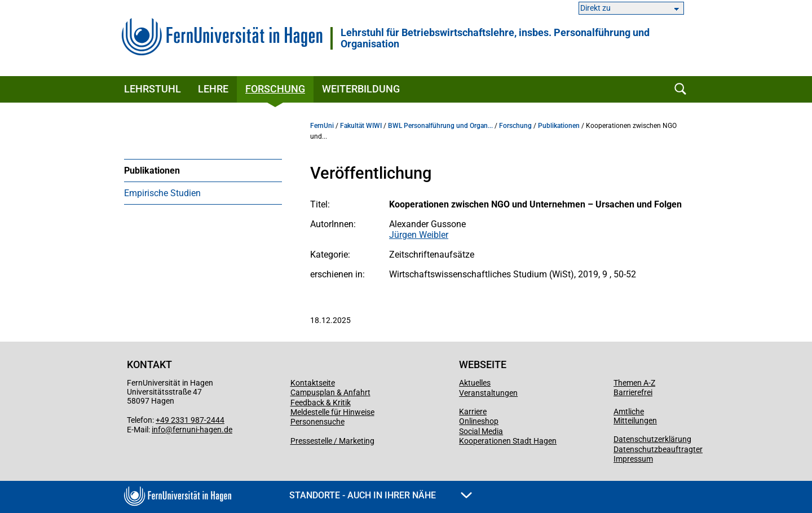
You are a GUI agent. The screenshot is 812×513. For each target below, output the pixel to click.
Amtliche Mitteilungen (635, 416)
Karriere (473, 412)
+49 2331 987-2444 (190, 420)
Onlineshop (479, 421)
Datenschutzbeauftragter (658, 449)
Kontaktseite (313, 383)
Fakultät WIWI (361, 126)
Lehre (213, 89)
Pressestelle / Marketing (332, 441)
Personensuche (317, 422)
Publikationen (152, 171)
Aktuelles (475, 383)
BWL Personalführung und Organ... (440, 126)
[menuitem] (203, 170)
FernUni (322, 126)
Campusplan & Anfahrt (330, 392)
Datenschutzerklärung (652, 439)
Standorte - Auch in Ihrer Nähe (381, 495)
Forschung (275, 89)
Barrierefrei (633, 392)
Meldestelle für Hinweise (332, 412)
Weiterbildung (361, 89)
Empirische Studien (162, 193)
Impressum (633, 459)
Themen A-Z (634, 383)
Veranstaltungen (488, 393)
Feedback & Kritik (321, 403)
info (158, 430)
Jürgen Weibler (419, 235)
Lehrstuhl (153, 89)
